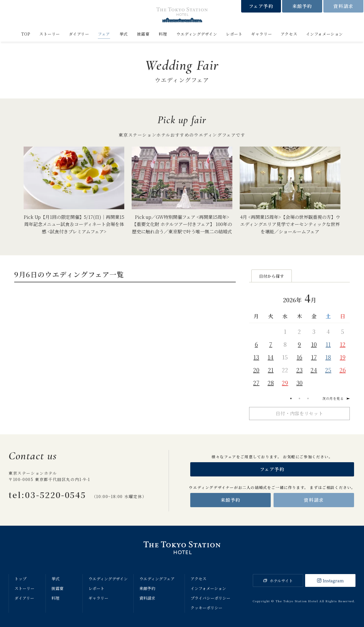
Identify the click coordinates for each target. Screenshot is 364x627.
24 (314, 370)
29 (285, 383)
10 (314, 344)
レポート (234, 34)
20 (256, 370)
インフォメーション (324, 34)
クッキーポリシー (206, 608)
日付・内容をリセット (299, 413)
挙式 (124, 34)
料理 (163, 34)
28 (271, 383)
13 (256, 357)
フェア (104, 34)
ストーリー (50, 34)
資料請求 (343, 6)
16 (299, 357)
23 (299, 370)
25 (328, 370)
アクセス (289, 34)
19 (343, 357)
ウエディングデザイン (197, 34)
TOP (26, 34)
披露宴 (143, 34)
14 (271, 357)
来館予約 (302, 6)
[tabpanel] (299, 339)
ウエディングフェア (157, 579)
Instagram (333, 581)
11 (328, 344)
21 (271, 370)
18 (328, 357)
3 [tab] (308, 398)
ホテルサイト (281, 581)
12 (343, 344)
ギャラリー (261, 34)
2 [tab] (299, 398)
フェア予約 (261, 6)
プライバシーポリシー (210, 598)
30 (299, 383)
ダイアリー (79, 34)
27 (256, 383)
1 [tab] (291, 398)
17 (314, 357)
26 (343, 370)
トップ (20, 579)
